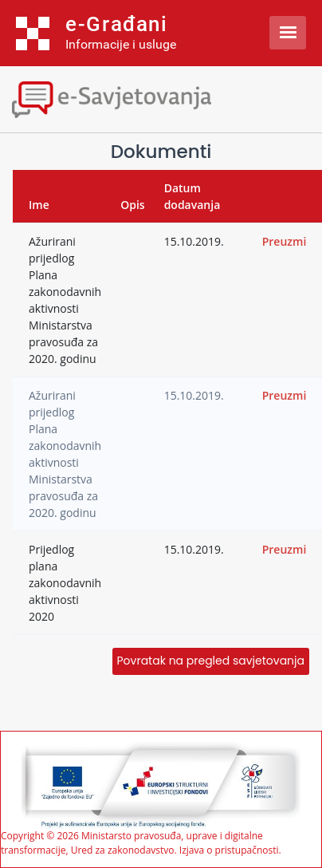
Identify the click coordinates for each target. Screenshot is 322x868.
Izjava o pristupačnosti (229, 850)
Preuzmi (285, 241)
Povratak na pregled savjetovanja (211, 661)
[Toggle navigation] (139, 98)
